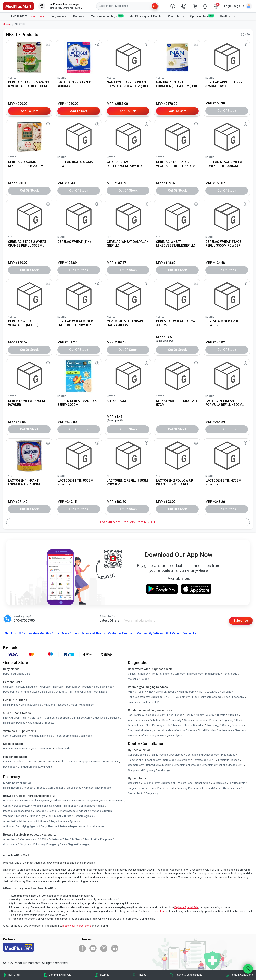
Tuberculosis (135, 725)
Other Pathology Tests (158, 725)
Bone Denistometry (139, 697)
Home (7, 24)
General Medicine (138, 755)
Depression (169, 783)
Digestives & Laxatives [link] (106, 718)
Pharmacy (37, 16)
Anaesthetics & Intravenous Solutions (25, 821)
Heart (161, 715)
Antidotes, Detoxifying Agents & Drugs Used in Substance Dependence (44, 826)
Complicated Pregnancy (142, 770)
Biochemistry (213, 674)
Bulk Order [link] (14, 975)
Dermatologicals (83, 816)
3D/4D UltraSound (166, 692)
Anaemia (133, 720)
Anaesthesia (10, 839)
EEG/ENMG (213, 692)
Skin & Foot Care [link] (81, 718)
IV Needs (77, 839)
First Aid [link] (8, 718)
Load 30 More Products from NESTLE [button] (128, 522)
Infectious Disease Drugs (18, 811)
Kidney (200, 715)
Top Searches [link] (73, 788)
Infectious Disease (184, 731)
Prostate (214, 720)
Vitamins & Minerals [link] (41, 736)
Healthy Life (228, 16)
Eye (43, 816)
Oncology (40, 811)
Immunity (176, 720)
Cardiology (169, 760)
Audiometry (183, 697)
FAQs (22, 634)
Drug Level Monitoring (141, 731)
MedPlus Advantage (107, 16)
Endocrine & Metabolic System (95, 811)
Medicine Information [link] (17, 783)
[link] (18, 6)
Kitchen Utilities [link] (67, 762)
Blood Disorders (207, 731)
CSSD (43, 839)
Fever (144, 720)
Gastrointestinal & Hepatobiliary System (26, 801)
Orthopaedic (10, 844)
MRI (130, 692)
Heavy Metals (163, 731)
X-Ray (150, 692)
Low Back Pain (237, 783)
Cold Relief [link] (36, 718)
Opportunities (202, 16)
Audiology (164, 770)
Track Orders (70, 634)
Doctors (79, 16)
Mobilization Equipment (99, 839)
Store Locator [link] (55, 788)
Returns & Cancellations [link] (188, 975)
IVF (241, 765)
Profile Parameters (161, 674)
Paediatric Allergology (188, 765)
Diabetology (228, 755)
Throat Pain (156, 788)
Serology (179, 674)
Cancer (188, 720)
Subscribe (240, 621)
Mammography (188, 692)
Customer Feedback (121, 634)
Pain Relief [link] (21, 718)
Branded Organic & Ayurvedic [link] (35, 767)
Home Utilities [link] (47, 762)
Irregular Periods (137, 788)
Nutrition (33, 816)
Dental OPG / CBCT (163, 697)
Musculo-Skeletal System (47, 806)
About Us (10, 634)
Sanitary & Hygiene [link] (27, 687)
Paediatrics (177, 755)
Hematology (230, 674)
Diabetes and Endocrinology (144, 760)
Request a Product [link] (34, 788)
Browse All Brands (94, 634)
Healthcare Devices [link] (14, 723)
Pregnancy (228, 720)
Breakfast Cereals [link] (31, 705)
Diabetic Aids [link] (62, 749)
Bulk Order (173, 634)
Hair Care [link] (58, 687)
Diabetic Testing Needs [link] (16, 749)
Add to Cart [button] (29, 111)
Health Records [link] (12, 788)
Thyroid (221, 715)
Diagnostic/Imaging (79, 844)
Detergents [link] (30, 762)
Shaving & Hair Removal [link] (69, 692)
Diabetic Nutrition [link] (42, 749)
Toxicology (213, 725)
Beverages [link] (9, 767)
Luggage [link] (83, 762)
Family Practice (159, 755)
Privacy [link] (142, 975)
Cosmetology (136, 765)
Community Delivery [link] (60, 975)
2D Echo (227, 692)
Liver (170, 715)
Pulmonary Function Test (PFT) (145, 702)
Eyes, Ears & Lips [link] (43, 692)
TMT (201, 692)
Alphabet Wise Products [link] (98, 788)
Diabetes (155, 720)
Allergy (210, 715)
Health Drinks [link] (11, 705)
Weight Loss (185, 783)
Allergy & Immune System (63, 821)
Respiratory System (111, 801)
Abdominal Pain (231, 788)
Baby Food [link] (9, 674)
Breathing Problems (188, 788)
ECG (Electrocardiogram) (206, 697)
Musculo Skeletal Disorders (189, 725)
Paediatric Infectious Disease (220, 765)
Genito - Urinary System (62, 811)
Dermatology (200, 760)
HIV (238, 720)
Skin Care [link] (8, 687)
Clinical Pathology (138, 674)
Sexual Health (136, 794)
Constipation (203, 783)
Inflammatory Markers (153, 736)
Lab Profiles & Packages (142, 715)
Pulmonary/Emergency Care (49, 844)
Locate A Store (43, 634)
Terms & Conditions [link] (241, 975)
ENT (213, 760)
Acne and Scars (211, 788)
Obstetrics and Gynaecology (202, 755)
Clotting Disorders (233, 725)
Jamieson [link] (86, 736)
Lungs (179, 715)
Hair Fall (169, 788)
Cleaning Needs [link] (12, 762)
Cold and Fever (151, 783)
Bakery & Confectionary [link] (104, 762)
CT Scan (140, 692)
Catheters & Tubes (59, 839)
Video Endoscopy (234, 697)
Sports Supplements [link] (15, 736)
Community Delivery (150, 634)
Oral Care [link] (45, 687)
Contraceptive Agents (91, 806)
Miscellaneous (96, 826)
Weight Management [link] (82, 705)
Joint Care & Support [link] (57, 718)
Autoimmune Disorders (232, 731)
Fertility (189, 715)
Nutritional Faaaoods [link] (56, 705)
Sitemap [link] (105, 975)
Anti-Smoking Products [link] (41, 723)
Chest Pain (134, 783)
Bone (165, 720)
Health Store (15, 16)
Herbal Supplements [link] (66, 736)
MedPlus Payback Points (145, 16)
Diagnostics (59, 16)
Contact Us (189, 634)
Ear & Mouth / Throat (59, 816)
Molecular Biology (138, 679)
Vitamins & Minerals (15, 816)
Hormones (70, 806)
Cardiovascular (29, 839)
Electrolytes (175, 736)
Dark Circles (219, 783)
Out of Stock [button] (227, 111)
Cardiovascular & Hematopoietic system (75, 801)
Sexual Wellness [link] (103, 687)
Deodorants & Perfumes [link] (17, 692)
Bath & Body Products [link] (79, 687)
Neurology (184, 760)
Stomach (133, 736)
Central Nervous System (17, 806)
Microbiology (195, 674)
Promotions (176, 16)
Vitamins (233, 715)
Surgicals (25, 844)
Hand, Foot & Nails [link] (96, 692)
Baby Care (24, 674)
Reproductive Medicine (159, 765)
